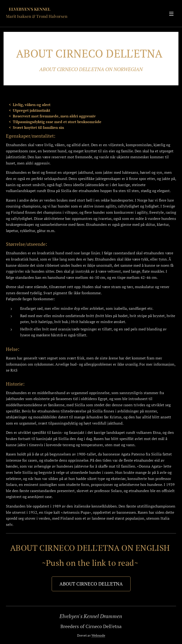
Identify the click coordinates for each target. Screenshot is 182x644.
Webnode (98, 635)
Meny (171, 14)
